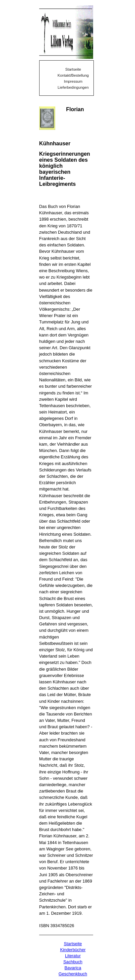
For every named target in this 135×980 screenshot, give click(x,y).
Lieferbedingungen (73, 87)
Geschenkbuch (73, 974)
